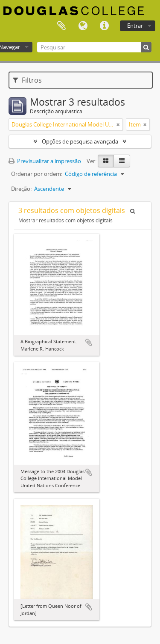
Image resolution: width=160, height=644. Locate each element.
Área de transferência (61, 26)
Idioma (83, 26)
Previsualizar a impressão (45, 161)
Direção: (21, 189)
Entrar (135, 26)
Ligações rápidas (104, 26)
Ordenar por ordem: (37, 174)
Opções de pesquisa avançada (80, 141)
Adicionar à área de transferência (89, 342)
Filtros (27, 80)
